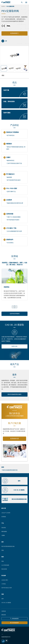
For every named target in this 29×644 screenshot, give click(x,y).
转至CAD (14, 346)
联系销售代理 (15, 439)
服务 (3, 542)
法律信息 (4, 611)
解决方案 (4, 508)
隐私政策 (4, 615)
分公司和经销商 (5, 565)
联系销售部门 (15, 33)
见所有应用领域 (15, 314)
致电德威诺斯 (14, 619)
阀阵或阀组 (4, 532)
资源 (3, 594)
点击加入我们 (5, 580)
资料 (3, 599)
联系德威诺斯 (14, 623)
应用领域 (4, 517)
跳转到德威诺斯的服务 (15, 394)
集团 (3, 557)
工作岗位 (4, 584)
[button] (3, 641)
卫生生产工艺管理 (6, 513)
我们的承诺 (4, 569)
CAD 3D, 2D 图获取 (6, 603)
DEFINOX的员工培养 (7, 588)
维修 (3, 550)
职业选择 (4, 575)
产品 (3, 523)
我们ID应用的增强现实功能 (8, 546)
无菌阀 (3, 535)
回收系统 (4, 528)
